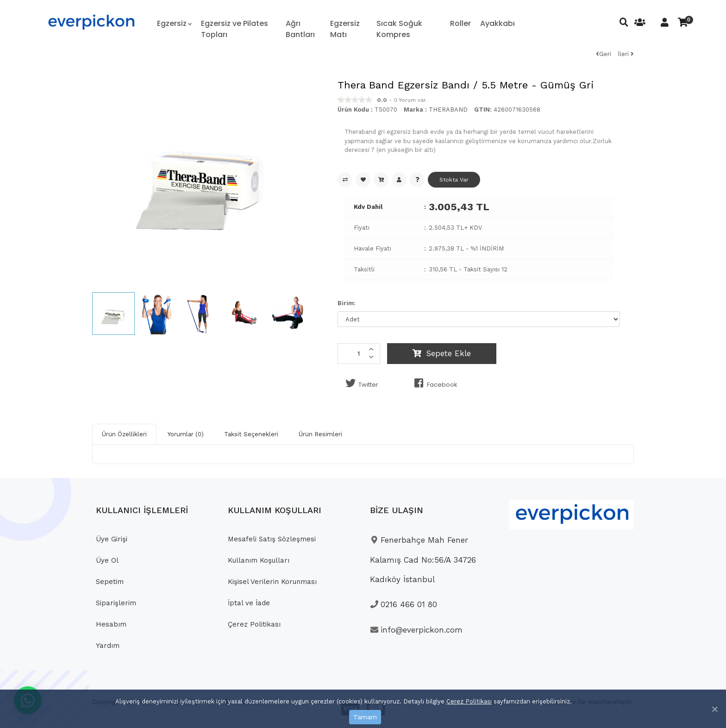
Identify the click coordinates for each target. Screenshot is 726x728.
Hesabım (111, 624)
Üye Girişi (112, 539)
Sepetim (110, 582)
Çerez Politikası (469, 701)
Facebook (434, 383)
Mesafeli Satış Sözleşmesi (272, 539)
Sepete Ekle (442, 353)
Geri (604, 54)
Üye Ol (107, 560)
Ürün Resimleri (320, 434)
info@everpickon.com (416, 630)
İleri (626, 54)
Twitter (360, 383)
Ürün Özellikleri (124, 434)
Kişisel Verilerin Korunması (272, 582)
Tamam (365, 717)
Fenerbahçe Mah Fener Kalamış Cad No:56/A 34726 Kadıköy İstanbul (423, 560)
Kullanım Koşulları (259, 560)
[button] (174, 24)
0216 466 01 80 (404, 604)
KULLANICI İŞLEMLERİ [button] (142, 510)
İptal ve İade (249, 603)
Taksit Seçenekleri (251, 434)
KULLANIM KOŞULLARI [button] (275, 510)
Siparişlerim (116, 603)
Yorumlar (186, 434)
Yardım (108, 646)
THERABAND (448, 110)
